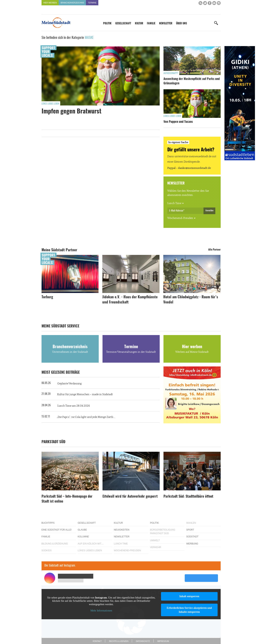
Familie (151, 24)
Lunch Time (174, 203)
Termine (92, 3)
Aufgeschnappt (171, 73)
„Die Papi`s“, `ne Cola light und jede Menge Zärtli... (86, 417)
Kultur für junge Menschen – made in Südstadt (85, 394)
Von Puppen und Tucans (178, 122)
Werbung (192, 544)
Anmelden (209, 211)
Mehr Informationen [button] (101, 611)
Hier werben (50, 3)
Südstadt (192, 537)
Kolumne (83, 537)
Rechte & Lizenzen (119, 641)
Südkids (47, 551)
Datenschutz (143, 641)
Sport (190, 530)
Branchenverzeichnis (72, 3)
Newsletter (166, 24)
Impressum (163, 641)
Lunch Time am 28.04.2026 (74, 406)
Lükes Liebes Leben (50, 104)
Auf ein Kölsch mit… (91, 544)
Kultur (139, 24)
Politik (107, 24)
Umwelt (155, 540)
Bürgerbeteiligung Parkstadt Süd (163, 532)
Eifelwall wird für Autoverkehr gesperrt (130, 497)
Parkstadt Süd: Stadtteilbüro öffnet (188, 497)
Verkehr (156, 547)
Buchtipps (48, 523)
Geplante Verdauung (69, 384)
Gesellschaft (123, 24)
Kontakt (97, 641)
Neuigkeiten (122, 530)
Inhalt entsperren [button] (189, 596)
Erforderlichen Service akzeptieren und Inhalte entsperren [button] (189, 610)
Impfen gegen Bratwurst (71, 112)
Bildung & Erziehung (55, 544)
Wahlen (191, 523)
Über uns (181, 24)
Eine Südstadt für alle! (57, 530)
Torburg (47, 297)
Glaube (82, 530)
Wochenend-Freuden (180, 218)
